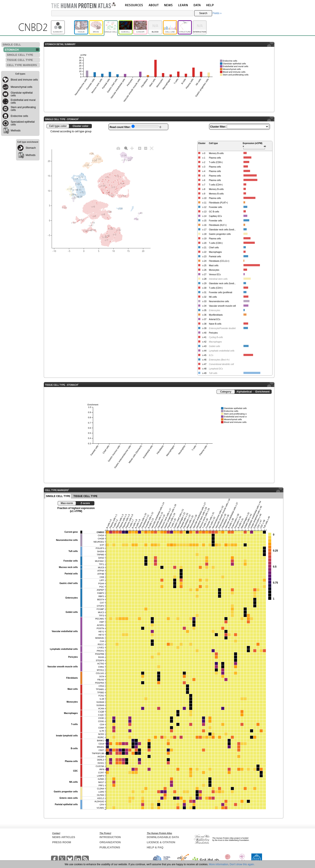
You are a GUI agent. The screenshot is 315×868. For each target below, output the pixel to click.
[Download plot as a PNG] (118, 148)
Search (203, 13)
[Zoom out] (146, 148)
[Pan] (132, 148)
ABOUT (154, 5)
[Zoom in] (140, 148)
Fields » (217, 13)
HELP (210, 5)
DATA (197, 5)
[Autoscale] (152, 148)
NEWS (168, 5)
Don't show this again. (242, 864)
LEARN (183, 5)
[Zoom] (126, 148)
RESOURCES (134, 5)
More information (219, 864)
